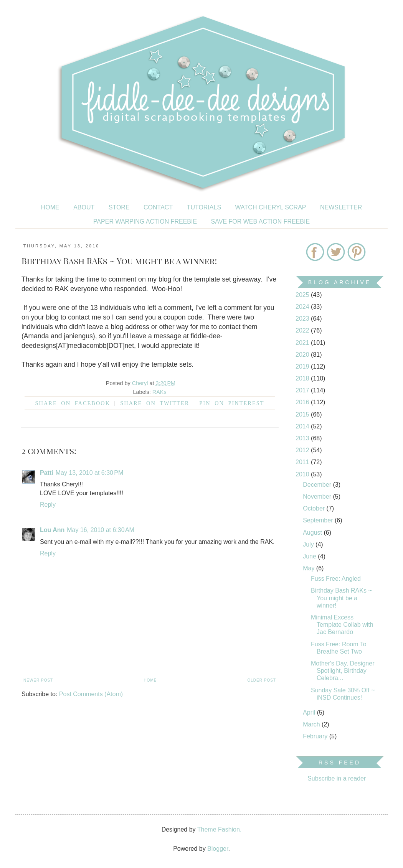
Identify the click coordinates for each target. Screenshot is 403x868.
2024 (303, 307)
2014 (303, 426)
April (310, 712)
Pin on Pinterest (232, 403)
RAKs (159, 392)
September (319, 520)
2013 (303, 438)
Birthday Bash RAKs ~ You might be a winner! (341, 598)
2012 (303, 450)
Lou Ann (52, 530)
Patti (47, 473)
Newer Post (38, 680)
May (310, 568)
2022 (303, 330)
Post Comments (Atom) (91, 694)
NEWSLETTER (341, 207)
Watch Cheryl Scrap (271, 207)
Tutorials (204, 207)
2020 (303, 355)
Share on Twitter (155, 403)
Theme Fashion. (220, 829)
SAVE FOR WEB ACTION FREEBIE (261, 222)
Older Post (262, 680)
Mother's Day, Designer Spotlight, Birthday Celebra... (343, 671)
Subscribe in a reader (337, 778)
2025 (303, 295)
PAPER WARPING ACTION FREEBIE (145, 222)
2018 (303, 378)
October (315, 508)
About (84, 207)
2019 (303, 366)
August (313, 533)
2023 (303, 319)
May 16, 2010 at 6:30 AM (101, 530)
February (316, 736)
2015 (303, 414)
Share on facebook (73, 403)
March (312, 724)
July (309, 544)
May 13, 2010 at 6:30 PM (90, 473)
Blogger (218, 849)
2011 (303, 462)
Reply (48, 505)
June (310, 556)
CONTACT (158, 207)
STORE (119, 207)
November (318, 497)
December (318, 485)
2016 (303, 402)
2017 (303, 390)
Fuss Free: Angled (336, 579)
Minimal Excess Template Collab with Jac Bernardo (342, 625)
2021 (303, 343)
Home (50, 207)
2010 (303, 474)
